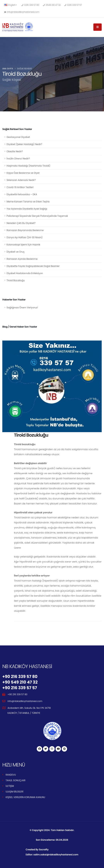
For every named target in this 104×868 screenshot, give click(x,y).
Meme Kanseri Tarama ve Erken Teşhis (28, 202)
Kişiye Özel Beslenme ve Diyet (23, 173)
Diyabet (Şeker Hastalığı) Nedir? (24, 144)
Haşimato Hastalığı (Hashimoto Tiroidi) (28, 166)
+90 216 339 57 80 (20, 677)
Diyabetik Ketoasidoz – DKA (22, 194)
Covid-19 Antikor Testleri (20, 187)
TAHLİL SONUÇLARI (15, 780)
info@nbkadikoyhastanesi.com (25, 701)
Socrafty (44, 850)
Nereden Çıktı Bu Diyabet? (21, 223)
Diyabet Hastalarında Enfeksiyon (25, 273)
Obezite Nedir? (15, 151)
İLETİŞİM (10, 786)
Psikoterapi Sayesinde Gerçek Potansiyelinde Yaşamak (37, 216)
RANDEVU (11, 775)
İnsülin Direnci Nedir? (18, 159)
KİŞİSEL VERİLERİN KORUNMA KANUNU (25, 797)
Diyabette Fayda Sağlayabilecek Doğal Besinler (33, 266)
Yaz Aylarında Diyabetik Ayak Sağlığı (27, 209)
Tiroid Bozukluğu (16, 280)
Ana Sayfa (8, 69)
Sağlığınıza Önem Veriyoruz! (22, 308)
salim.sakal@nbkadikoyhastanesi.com (56, 855)
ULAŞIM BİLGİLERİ (14, 792)
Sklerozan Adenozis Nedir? (21, 180)
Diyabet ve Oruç (16, 252)
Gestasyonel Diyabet (18, 137)
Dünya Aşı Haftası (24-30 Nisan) (25, 237)
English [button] (11, 5)
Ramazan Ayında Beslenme (22, 259)
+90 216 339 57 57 (20, 688)
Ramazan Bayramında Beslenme (25, 230)
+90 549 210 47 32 (20, 682)
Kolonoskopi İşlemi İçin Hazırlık (23, 245)
